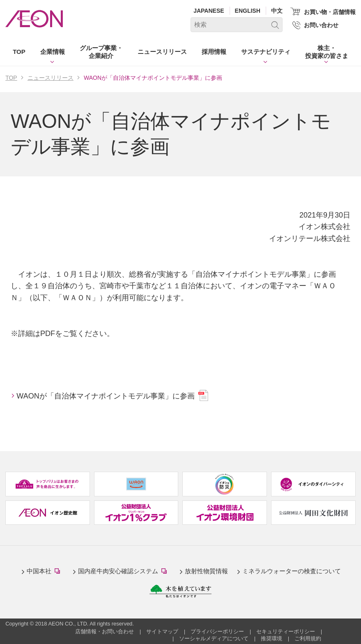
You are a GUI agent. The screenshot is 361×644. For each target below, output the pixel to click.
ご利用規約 (308, 638)
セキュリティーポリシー (286, 631)
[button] (53, 53)
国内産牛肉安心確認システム (124, 572)
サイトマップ (162, 631)
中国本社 (45, 572)
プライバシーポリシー (217, 631)
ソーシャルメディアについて (214, 638)
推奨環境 (271, 638)
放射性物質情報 (206, 571)
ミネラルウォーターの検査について (292, 571)
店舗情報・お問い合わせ (105, 631)
